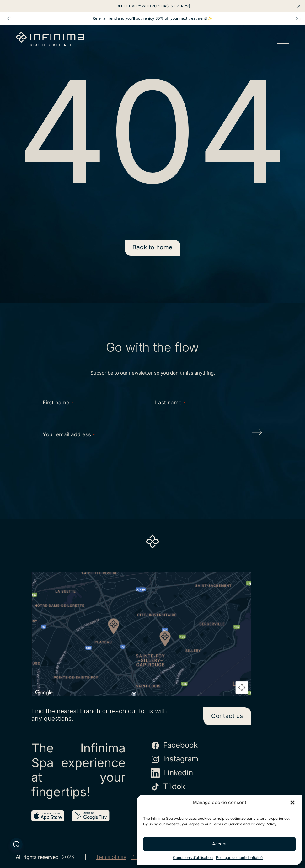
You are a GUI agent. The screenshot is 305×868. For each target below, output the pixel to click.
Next (297, 18)
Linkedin (172, 773)
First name (58, 403)
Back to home (152, 247)
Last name (170, 403)
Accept (219, 844)
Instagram (174, 759)
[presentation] (152, 468)
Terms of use (111, 857)
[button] (292, 803)
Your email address (69, 434)
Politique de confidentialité (239, 858)
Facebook (174, 746)
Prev (8, 18)
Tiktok (168, 787)
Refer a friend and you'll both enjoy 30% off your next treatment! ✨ (152, 18)
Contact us (227, 716)
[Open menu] (283, 41)
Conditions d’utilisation (193, 858)
